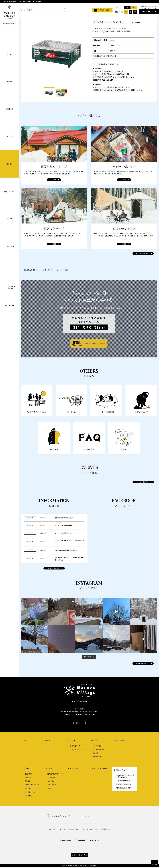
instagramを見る (142, 663)
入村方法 (28, 790)
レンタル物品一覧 (99, 751)
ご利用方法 (9, 109)
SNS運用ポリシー (106, 830)
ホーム (9, 54)
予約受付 (28, 782)
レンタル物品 (97, 747)
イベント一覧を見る (142, 482)
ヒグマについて (53, 779)
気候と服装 (51, 782)
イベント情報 (9, 246)
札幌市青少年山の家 (123, 782)
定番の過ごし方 (75, 747)
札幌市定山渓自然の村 (79, 701)
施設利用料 (28, 775)
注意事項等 (28, 797)
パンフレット (86, 817)
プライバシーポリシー (74, 830)
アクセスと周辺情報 (98, 770)
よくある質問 (52, 786)
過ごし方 (9, 136)
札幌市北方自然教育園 (124, 785)
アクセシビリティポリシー (91, 830)
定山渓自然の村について (56, 775)
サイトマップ (61, 830)
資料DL (50, 790)
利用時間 (28, 779)
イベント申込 (51, 830)
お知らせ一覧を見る (53, 568)
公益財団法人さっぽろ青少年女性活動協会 (125, 777)
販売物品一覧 (97, 758)
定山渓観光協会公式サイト (125, 789)
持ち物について (30, 793)
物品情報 (9, 164)
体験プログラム (9, 191)
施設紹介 (9, 81)
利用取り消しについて (32, 786)
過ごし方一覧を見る (142, 254)
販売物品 (96, 754)
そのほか (9, 219)
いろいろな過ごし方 (77, 751)
